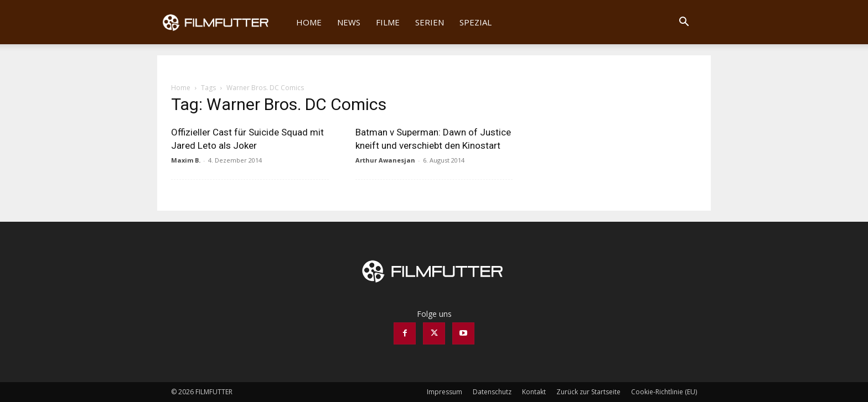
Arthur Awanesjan (385, 160)
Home (309, 22)
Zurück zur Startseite (588, 392)
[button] (684, 23)
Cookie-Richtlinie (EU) (664, 392)
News (349, 22)
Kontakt (534, 392)
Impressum (445, 392)
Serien (430, 22)
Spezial (476, 22)
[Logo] (223, 22)
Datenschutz (492, 392)
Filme (388, 22)
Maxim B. (186, 160)
